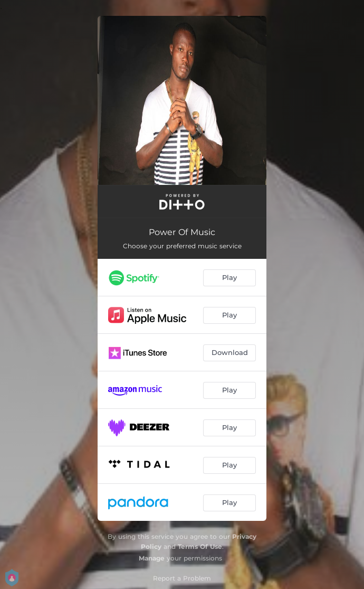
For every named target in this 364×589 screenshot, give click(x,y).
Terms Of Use (200, 546)
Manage (152, 558)
